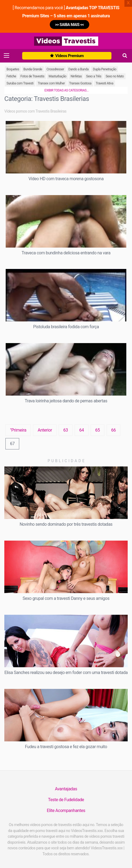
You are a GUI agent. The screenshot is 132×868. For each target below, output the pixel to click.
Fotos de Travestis (32, 76)
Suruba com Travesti (20, 83)
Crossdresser (55, 69)
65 (98, 430)
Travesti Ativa (105, 83)
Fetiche (11, 76)
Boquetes (13, 69)
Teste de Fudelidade (66, 800)
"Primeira (18, 430)
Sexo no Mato (115, 76)
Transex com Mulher (51, 83)
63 (66, 430)
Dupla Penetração (104, 69)
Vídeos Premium (67, 56)
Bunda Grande (33, 69)
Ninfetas (76, 76)
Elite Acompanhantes (66, 811)
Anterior (45, 430)
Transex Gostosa (80, 83)
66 (113, 430)
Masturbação (57, 76)
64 (82, 430)
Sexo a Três (94, 76)
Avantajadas (66, 789)
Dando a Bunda (79, 69)
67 (12, 444)
